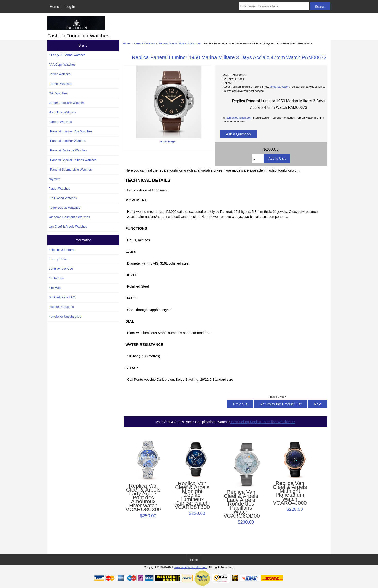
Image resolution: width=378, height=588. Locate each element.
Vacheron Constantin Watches (69, 217)
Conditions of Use (61, 269)
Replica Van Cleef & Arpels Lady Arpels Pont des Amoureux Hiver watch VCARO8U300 (143, 498)
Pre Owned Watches (63, 198)
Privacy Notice (58, 259)
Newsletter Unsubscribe (65, 316)
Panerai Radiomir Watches (68, 150)
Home (55, 7)
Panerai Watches (144, 43)
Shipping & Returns (62, 250)
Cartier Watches (60, 74)
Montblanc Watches (62, 112)
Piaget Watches (59, 188)
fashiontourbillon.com (239, 117)
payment (55, 179)
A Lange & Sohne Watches (67, 55)
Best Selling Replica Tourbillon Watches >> (263, 422)
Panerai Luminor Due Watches (70, 131)
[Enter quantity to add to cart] (258, 158)
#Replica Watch (280, 87)
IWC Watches (58, 93)
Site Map (55, 288)
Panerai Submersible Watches (70, 169)
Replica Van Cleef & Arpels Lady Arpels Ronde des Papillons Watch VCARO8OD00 (241, 504)
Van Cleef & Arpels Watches (68, 227)
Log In (70, 7)
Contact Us (56, 278)
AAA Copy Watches (62, 65)
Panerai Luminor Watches (67, 141)
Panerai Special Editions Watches (180, 43)
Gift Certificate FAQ (62, 297)
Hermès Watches (60, 84)
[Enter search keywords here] (274, 6)
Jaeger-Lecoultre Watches (67, 103)
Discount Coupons (61, 307)
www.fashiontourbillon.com (190, 567)
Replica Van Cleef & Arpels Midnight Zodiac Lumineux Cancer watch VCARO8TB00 (192, 495)
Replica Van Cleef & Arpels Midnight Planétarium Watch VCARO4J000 (290, 493)
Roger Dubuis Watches (64, 208)
